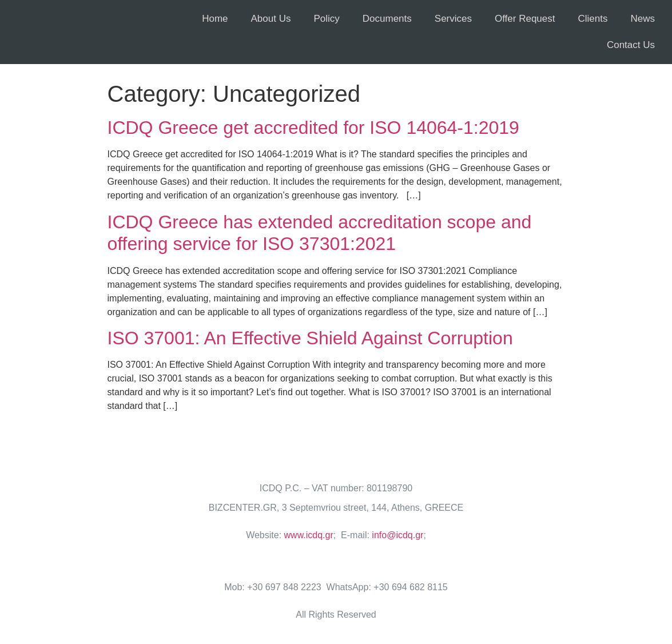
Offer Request (525, 19)
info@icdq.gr (397, 535)
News (643, 19)
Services (453, 19)
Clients (593, 19)
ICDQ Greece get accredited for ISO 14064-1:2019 (313, 128)
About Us (271, 19)
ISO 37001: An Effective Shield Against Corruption (310, 338)
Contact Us (631, 45)
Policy (326, 19)
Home (215, 19)
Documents (387, 19)
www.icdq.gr (309, 535)
